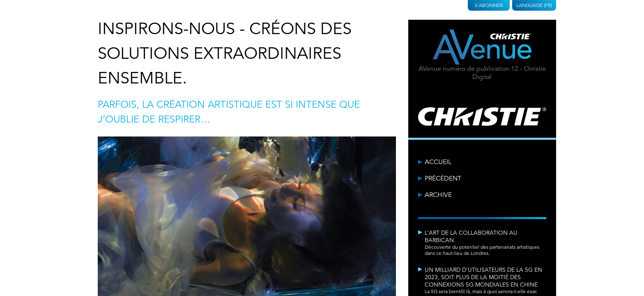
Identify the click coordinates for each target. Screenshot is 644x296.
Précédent (443, 178)
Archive (438, 195)
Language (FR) (534, 5)
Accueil (438, 162)
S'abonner (489, 5)
